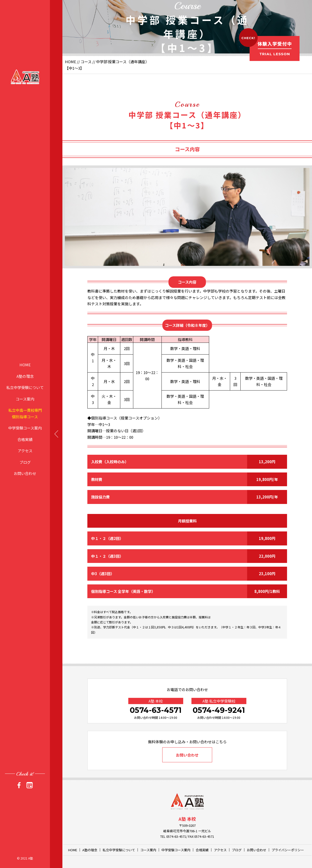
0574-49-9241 (219, 710)
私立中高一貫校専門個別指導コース (25, 413)
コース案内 (25, 399)
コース (86, 62)
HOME (25, 365)
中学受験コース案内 (25, 428)
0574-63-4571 (156, 710)
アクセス (25, 451)
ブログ (25, 462)
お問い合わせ (25, 473)
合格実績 (25, 439)
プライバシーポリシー (288, 850)
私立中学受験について (25, 387)
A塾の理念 (25, 376)
